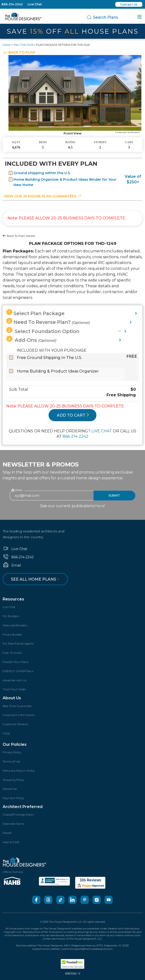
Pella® (7, 833)
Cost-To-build (12, 653)
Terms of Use (11, 761)
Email (12, 565)
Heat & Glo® (11, 842)
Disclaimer (10, 789)
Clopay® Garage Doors (18, 814)
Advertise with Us (14, 680)
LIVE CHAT (102, 431)
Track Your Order (14, 689)
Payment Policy (13, 798)
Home (7, 45)
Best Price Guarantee (17, 706)
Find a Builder (12, 634)
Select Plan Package (35, 313)
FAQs (6, 733)
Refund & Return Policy (19, 771)
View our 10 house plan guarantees (43, 196)
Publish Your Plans (15, 662)
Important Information (19, 715)
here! (100, 506)
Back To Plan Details (19, 236)
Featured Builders (15, 625)
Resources (13, 599)
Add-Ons (31, 339)
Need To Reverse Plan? (48, 321)
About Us (12, 698)
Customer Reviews (15, 724)
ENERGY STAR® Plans (18, 671)
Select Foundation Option (43, 331)
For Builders (11, 616)
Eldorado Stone (13, 824)
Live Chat (35, 4)
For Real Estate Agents (18, 643)
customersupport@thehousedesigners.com (87, 949)
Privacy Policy (12, 752)
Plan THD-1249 (23, 45)
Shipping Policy (13, 780)
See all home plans (36, 579)
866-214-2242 (12, 4)
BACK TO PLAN (22, 52)
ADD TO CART (73, 415)
